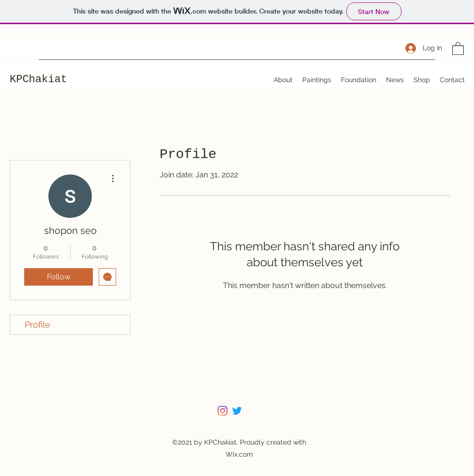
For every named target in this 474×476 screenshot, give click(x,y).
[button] (458, 48)
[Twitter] (237, 411)
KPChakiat (38, 79)
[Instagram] (222, 411)
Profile (37, 325)
